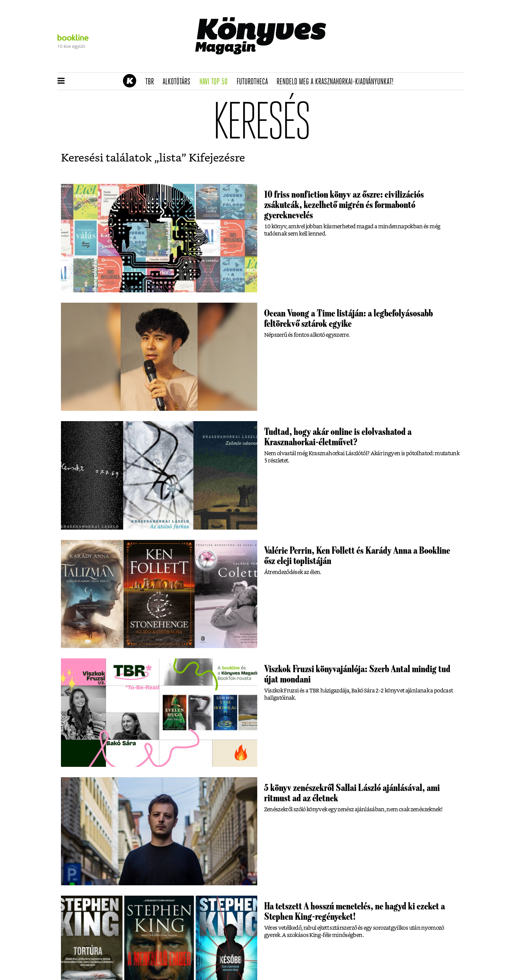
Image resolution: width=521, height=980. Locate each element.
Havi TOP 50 (216, 82)
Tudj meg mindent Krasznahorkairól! (378, 64)
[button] (61, 81)
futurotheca (254, 82)
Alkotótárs (179, 82)
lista (170, 158)
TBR (152, 82)
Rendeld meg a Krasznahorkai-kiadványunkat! (337, 82)
